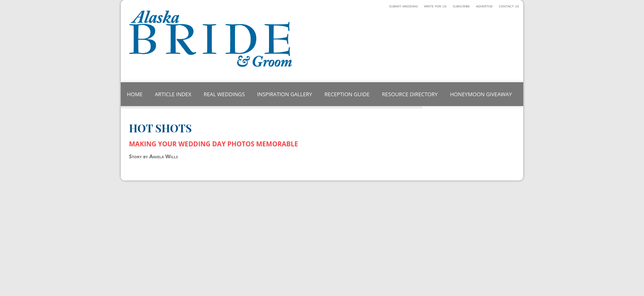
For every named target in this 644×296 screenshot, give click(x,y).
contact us (509, 6)
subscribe (461, 6)
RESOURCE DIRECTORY (410, 94)
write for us (435, 6)
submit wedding (403, 6)
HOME (135, 94)
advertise (484, 6)
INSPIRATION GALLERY (285, 94)
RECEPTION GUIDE (347, 94)
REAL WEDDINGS (224, 94)
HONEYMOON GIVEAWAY (481, 94)
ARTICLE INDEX (173, 94)
